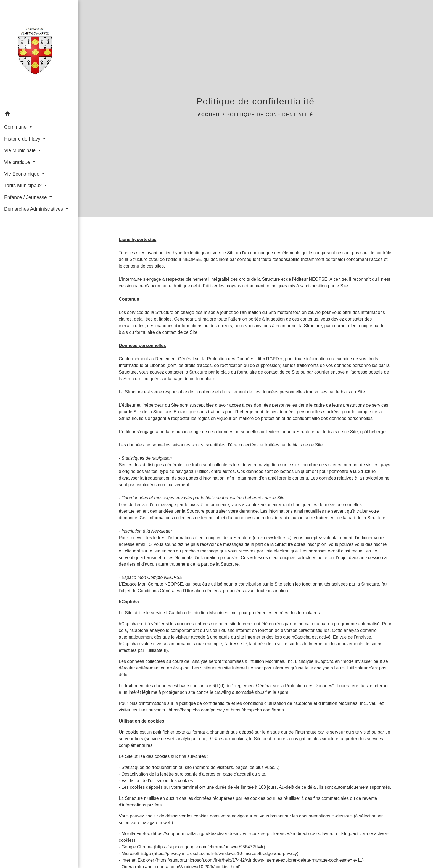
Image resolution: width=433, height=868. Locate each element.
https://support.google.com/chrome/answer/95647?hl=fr (210, 847)
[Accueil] (39, 54)
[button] (39, 115)
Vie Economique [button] (23, 174)
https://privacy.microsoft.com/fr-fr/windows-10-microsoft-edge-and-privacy (225, 854)
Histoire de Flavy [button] (23, 139)
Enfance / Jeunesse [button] (26, 197)
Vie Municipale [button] (21, 150)
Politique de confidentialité (270, 115)
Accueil (209, 115)
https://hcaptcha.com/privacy (197, 710)
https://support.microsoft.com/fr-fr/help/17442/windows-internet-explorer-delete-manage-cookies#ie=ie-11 (260, 860)
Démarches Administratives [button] (34, 209)
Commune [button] (16, 127)
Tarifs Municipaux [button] (24, 186)
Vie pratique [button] (18, 162)
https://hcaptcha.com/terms (257, 710)
